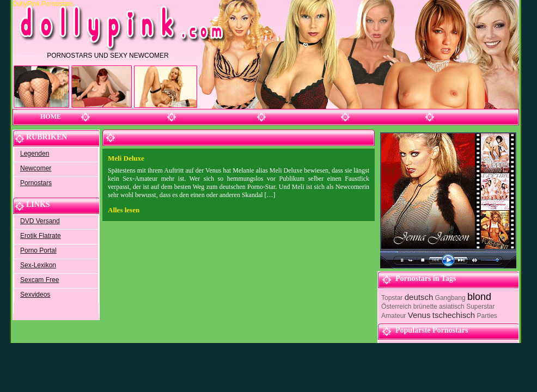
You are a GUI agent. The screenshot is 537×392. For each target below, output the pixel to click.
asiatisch (452, 307)
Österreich (396, 307)
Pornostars (36, 183)
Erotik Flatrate (41, 236)
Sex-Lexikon (38, 265)
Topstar (392, 298)
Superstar (480, 307)
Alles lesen (124, 210)
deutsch (419, 297)
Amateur (393, 316)
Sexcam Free (39, 280)
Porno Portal (38, 250)
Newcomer (36, 168)
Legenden (35, 154)
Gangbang (450, 298)
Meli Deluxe (126, 158)
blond (479, 297)
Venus (419, 315)
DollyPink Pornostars (44, 4)
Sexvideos (35, 295)
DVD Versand (40, 221)
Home (51, 117)
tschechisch (454, 315)
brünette (425, 307)
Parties (487, 316)
